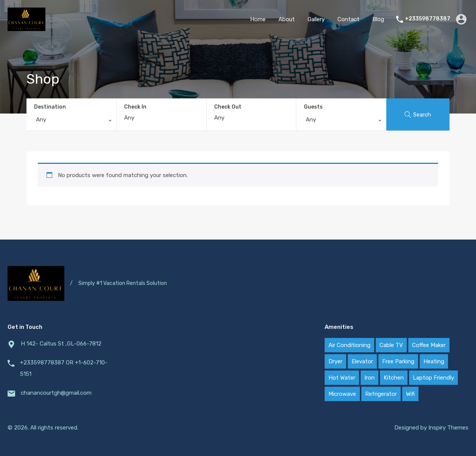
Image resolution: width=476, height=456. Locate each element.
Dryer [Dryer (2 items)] (335, 361)
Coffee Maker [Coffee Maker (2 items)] (429, 345)
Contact (348, 19)
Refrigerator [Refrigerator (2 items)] (381, 394)
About (287, 19)
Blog (378, 19)
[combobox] (71, 121)
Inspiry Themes (448, 428)
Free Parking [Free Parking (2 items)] (398, 361)
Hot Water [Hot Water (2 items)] (342, 378)
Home (258, 19)
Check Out (228, 107)
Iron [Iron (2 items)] (369, 378)
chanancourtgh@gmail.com (56, 393)
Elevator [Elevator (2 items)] (362, 361)
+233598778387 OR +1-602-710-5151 (64, 368)
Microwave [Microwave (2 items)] (342, 394)
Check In (135, 107)
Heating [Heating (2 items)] (434, 361)
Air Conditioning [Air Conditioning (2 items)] (349, 345)
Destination (50, 107)
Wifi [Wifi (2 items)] (410, 394)
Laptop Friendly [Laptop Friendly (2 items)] (433, 378)
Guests (313, 107)
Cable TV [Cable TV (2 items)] (391, 345)
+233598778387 (428, 19)
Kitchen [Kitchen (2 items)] (394, 378)
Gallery (316, 19)
